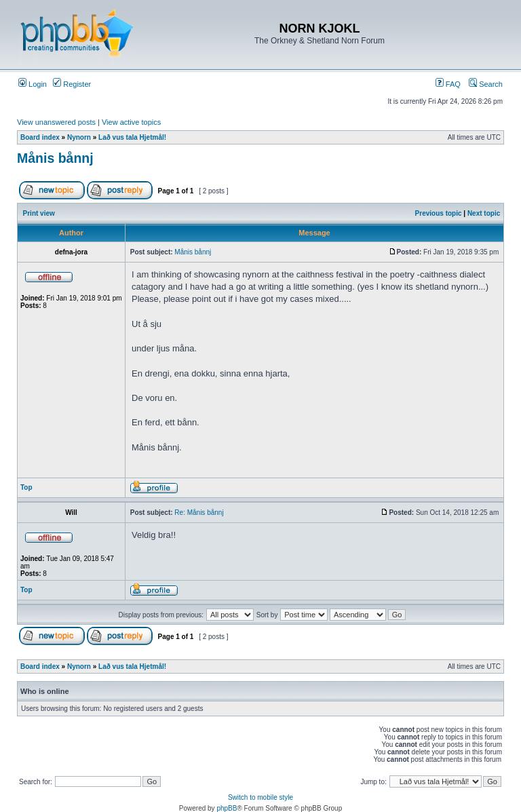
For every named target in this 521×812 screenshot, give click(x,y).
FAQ (448, 84)
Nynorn (79, 137)
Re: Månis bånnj (199, 513)
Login (33, 84)
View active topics (131, 122)
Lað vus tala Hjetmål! (132, 137)
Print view (39, 213)
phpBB (227, 808)
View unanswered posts (56, 122)
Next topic (484, 213)
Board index (40, 137)
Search (486, 84)
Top (26, 487)
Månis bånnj (55, 158)
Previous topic (439, 213)
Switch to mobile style (260, 797)
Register (72, 84)
